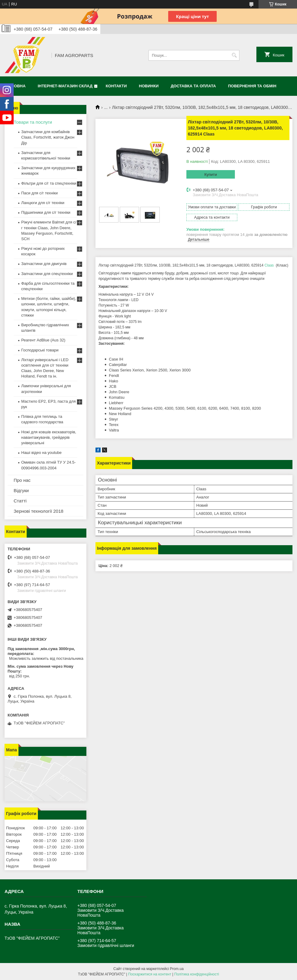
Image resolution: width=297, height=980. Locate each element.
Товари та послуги (33, 122)
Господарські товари (40, 350)
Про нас (22, 480)
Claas (269, 265)
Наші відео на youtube (41, 453)
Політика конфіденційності (197, 974)
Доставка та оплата (193, 86)
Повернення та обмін (252, 86)
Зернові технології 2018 (38, 511)
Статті (20, 501)
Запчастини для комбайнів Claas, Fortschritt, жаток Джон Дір (48, 137)
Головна (16, 86)
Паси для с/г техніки (40, 193)
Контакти (116, 86)
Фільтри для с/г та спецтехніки (49, 183)
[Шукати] (234, 55)
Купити (211, 175)
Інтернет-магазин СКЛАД (65, 86)
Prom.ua (177, 969)
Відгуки (21, 490)
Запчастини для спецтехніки (47, 274)
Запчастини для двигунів (44, 264)
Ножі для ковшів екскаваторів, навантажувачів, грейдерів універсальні (49, 437)
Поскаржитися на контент (150, 974)
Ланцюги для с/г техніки (43, 203)
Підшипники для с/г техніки (46, 212)
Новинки (149, 86)
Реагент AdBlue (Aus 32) (43, 340)
